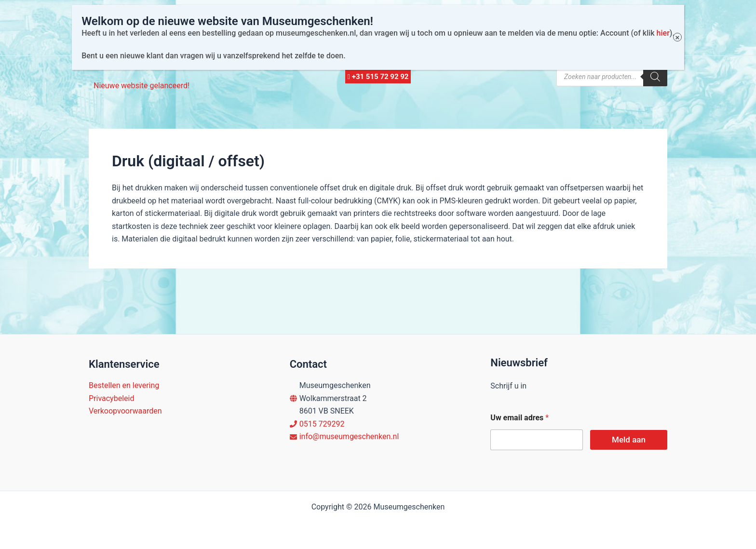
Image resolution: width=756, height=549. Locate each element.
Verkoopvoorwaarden (125, 411)
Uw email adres (520, 418)
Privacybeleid (111, 398)
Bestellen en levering (124, 385)
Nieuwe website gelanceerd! (142, 86)
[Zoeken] (655, 77)
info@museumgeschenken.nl (349, 436)
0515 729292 (322, 424)
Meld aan (629, 440)
